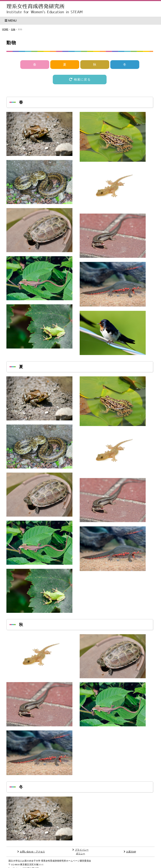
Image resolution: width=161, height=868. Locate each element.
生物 (13, 29)
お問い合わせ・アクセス (31, 852)
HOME (5, 29)
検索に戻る (80, 79)
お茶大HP (130, 852)
